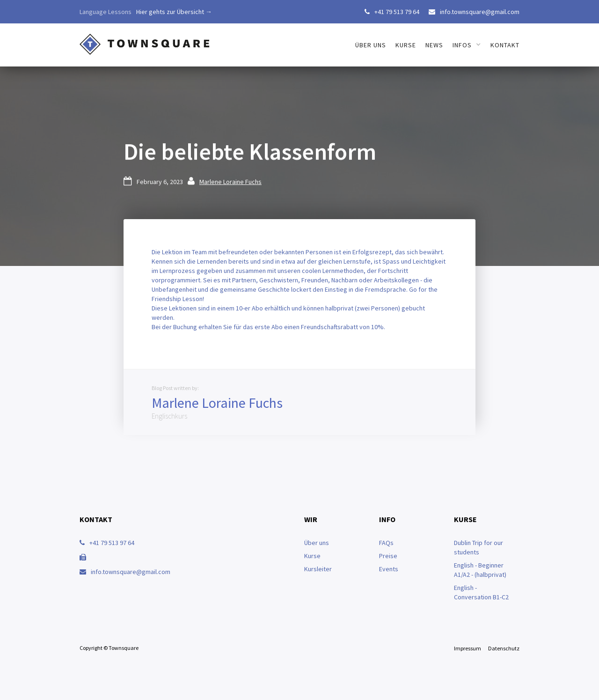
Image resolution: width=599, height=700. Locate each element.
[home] (145, 40)
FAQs (386, 543)
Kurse (406, 45)
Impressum (468, 648)
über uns (371, 45)
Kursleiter (318, 569)
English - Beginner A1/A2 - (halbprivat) (480, 570)
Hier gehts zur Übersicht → (174, 12)
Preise (388, 556)
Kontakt (505, 45)
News (434, 45)
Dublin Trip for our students (478, 547)
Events (389, 569)
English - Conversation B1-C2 (481, 592)
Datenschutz (504, 648)
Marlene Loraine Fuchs (230, 182)
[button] (467, 45)
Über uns (317, 543)
